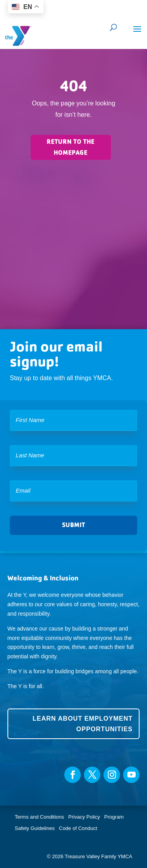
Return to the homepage (71, 147)
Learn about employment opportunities (83, 724)
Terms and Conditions (40, 817)
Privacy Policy (84, 817)
